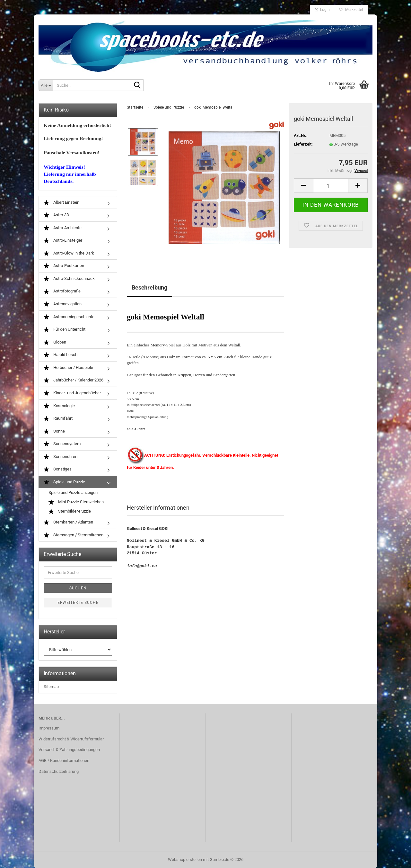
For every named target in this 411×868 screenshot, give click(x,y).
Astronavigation (63, 304)
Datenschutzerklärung (59, 771)
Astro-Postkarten (64, 266)
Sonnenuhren (61, 457)
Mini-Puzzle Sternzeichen (76, 502)
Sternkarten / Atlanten (68, 522)
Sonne (54, 431)
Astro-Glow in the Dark (69, 253)
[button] (303, 186)
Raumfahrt (58, 419)
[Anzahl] (331, 186)
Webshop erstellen (185, 859)
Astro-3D (57, 215)
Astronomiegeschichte (69, 317)
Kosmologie (59, 406)
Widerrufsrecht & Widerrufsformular (71, 739)
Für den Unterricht (65, 330)
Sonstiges (58, 469)
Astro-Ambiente (63, 228)
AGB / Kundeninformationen (64, 761)
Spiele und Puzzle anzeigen (73, 492)
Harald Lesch (61, 355)
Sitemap (51, 687)
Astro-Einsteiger (63, 241)
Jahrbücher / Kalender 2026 (74, 380)
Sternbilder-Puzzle (70, 511)
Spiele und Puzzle (64, 482)
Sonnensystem (62, 444)
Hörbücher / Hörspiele (68, 368)
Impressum (49, 728)
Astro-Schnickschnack (69, 279)
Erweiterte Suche (78, 603)
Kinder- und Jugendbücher (72, 393)
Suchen (78, 588)
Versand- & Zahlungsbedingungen (69, 750)
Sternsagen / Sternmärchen (74, 535)
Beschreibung (149, 287)
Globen (55, 342)
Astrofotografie (62, 291)
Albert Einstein (61, 203)
